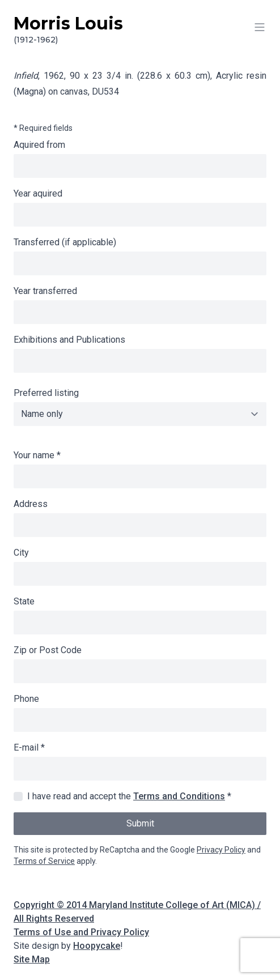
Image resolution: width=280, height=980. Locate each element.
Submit (140, 823)
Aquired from (39, 145)
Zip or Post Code (48, 650)
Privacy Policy (221, 850)
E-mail (29, 747)
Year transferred (45, 291)
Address (31, 504)
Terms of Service (44, 861)
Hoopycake (97, 946)
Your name (37, 455)
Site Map (32, 959)
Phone (26, 699)
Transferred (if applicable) (65, 242)
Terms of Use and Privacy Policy (81, 932)
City (21, 553)
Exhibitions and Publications (69, 340)
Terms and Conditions (179, 796)
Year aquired (38, 193)
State (24, 601)
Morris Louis (140, 29)
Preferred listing (46, 393)
